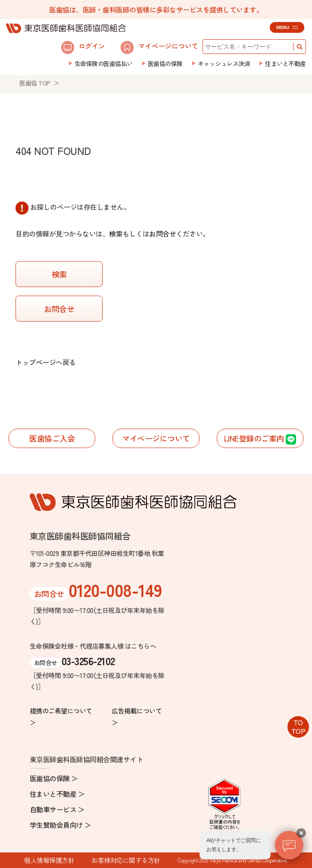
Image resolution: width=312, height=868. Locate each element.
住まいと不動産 (285, 63)
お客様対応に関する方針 (126, 860)
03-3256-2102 (88, 661)
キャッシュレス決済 (224, 63)
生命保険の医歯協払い (104, 63)
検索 (116, 234)
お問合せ (162, 234)
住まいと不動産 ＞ (57, 794)
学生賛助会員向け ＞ (61, 825)
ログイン (83, 47)
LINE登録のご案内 (260, 439)
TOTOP (298, 726)
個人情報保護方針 (49, 860)
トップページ (36, 362)
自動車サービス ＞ (57, 809)
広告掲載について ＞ (137, 716)
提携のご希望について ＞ (61, 716)
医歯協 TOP (35, 83)
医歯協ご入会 (52, 438)
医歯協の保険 (165, 63)
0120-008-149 (115, 590)
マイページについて (159, 47)
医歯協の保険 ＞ (54, 778)
